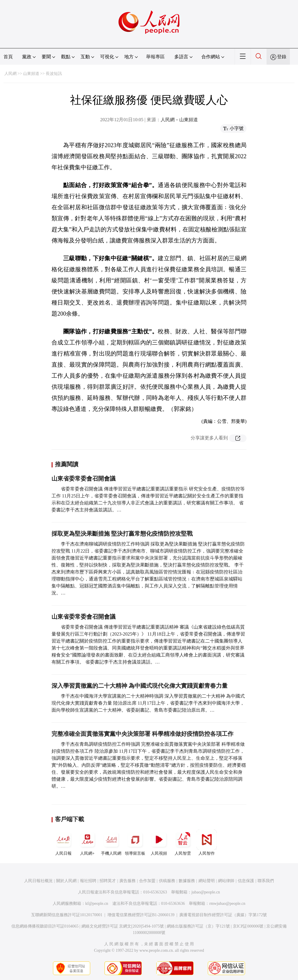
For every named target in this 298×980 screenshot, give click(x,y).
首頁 (8, 57)
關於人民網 (66, 881)
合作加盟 (147, 881)
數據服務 (187, 881)
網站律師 (226, 881)
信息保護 (246, 881)
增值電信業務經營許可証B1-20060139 (141, 915)
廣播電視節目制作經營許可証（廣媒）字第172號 (223, 915)
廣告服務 (127, 881)
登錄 (282, 57)
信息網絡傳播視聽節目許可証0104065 (45, 926)
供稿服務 (167, 881)
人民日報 (63, 842)
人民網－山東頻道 (179, 120)
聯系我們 (266, 881)
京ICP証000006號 (248, 926)
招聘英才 (108, 881)
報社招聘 (88, 881)
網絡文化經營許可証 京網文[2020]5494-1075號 (123, 926)
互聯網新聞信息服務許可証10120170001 (67, 915)
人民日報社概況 (38, 881)
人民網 (10, 74)
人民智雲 (183, 842)
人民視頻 (159, 842)
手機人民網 (111, 842)
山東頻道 (31, 74)
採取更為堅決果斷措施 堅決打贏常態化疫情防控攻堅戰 (122, 534)
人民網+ (87, 842)
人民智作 (207, 842)
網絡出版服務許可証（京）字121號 (198, 926)
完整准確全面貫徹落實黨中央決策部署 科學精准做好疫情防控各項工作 (142, 734)
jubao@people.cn (206, 892)
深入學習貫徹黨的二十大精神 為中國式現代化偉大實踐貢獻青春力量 (140, 686)
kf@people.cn (97, 904)
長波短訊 (54, 74)
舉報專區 (155, 57)
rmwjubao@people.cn (227, 904)
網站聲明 (207, 881)
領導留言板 (135, 842)
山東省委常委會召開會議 (84, 478)
